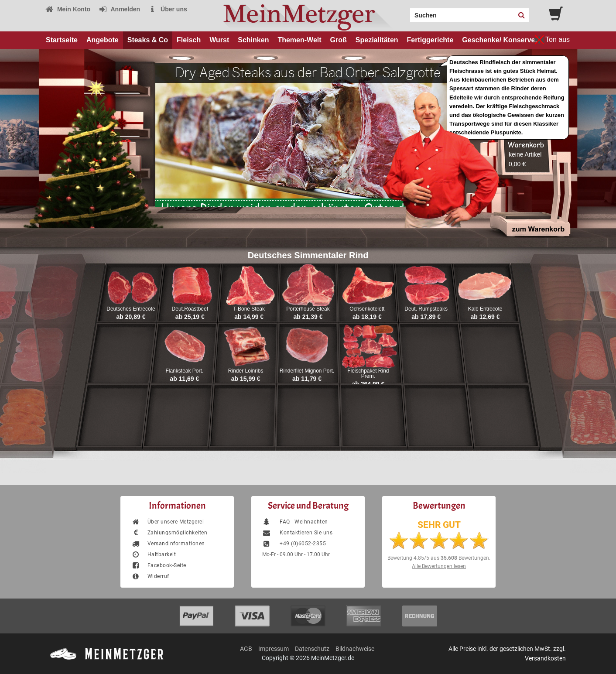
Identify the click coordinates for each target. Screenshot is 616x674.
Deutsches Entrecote (131, 309)
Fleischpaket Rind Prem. (368, 373)
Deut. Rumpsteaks (426, 309)
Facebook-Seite (159, 565)
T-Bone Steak (249, 309)
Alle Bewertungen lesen (439, 566)
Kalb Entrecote (485, 309)
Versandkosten (545, 658)
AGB (246, 649)
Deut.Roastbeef (190, 309)
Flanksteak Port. (184, 371)
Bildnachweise (355, 649)
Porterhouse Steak (308, 309)
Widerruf (150, 576)
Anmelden (119, 9)
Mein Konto (68, 9)
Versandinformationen (168, 544)
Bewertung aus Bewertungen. (439, 558)
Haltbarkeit (154, 554)
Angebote (103, 40)
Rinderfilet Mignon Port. (307, 371)
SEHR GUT (439, 525)
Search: (405, 12)
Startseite (62, 40)
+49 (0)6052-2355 (294, 544)
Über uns (168, 9)
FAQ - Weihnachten (295, 522)
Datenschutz (312, 649)
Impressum (274, 649)
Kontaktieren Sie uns (297, 533)
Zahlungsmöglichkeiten (169, 533)
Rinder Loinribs (246, 371)
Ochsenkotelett (367, 309)
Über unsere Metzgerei (168, 522)
